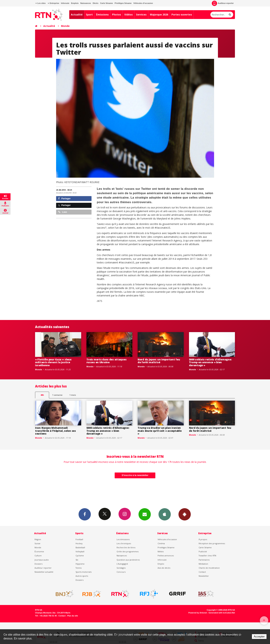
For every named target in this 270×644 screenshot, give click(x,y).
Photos (117, 14)
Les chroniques (124, 543)
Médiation (203, 564)
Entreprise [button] (53, 3)
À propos (203, 539)
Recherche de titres (126, 547)
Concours (121, 572)
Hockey (79, 543)
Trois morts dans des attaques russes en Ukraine (107, 361)
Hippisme (80, 564)
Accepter (259, 637)
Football (79, 539)
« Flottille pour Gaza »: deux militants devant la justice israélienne (53, 362)
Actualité (77, 14)
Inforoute (65, 3)
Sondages (121, 568)
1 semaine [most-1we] (57, 395)
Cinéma (161, 543)
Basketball (80, 547)
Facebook (85, 514)
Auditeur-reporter (223, 3)
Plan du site (72, 616)
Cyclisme (80, 556)
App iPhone (165, 514)
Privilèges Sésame (123, 3)
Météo (161, 551)
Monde (65, 26)
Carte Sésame (107, 3)
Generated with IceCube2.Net (222, 613)
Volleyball (80, 551)
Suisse (37, 543)
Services (141, 14)
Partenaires (204, 560)
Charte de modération (209, 568)
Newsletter (204, 576)
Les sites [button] (40, 3)
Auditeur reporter (43, 568)
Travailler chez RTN (207, 556)
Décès (96, 3)
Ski (77, 560)
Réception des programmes (212, 543)
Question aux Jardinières (128, 560)
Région (38, 539)
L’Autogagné (122, 564)
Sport (89, 14)
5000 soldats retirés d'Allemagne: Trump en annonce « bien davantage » (210, 362)
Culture (38, 556)
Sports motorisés (84, 572)
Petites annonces (166, 556)
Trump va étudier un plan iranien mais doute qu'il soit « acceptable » (160, 431)
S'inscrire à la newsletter (135, 475)
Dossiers (38, 564)
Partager (64, 198)
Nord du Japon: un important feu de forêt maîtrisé (159, 361)
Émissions (102, 14)
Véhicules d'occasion (143, 3)
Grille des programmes (128, 551)
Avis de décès (164, 568)
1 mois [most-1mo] (73, 395)
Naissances (86, 3)
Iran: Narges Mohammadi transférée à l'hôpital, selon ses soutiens (55, 431)
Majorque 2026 (159, 14)
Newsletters (145, 514)
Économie (39, 551)
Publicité (203, 551)
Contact (202, 572)
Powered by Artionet (198, 613)
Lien (63, 212)
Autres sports (82, 576)
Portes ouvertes (182, 14)
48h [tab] (42, 395)
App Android (185, 514)
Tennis (79, 568)
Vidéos (129, 14)
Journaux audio (42, 560)
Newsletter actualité (44, 572)
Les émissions (123, 539)
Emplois (75, 3)
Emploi (161, 564)
